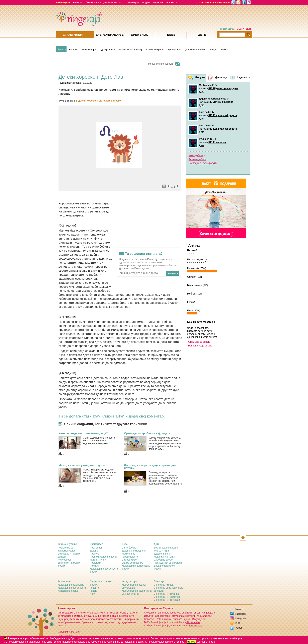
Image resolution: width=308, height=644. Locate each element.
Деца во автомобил (195, 50)
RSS (238, 623)
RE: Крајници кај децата (223, 115)
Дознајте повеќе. (207, 642)
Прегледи (95, 554)
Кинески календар (68, 591)
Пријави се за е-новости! (160, 64)
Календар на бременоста (104, 569)
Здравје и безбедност (134, 551)
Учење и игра (89, 50)
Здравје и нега (107, 50)
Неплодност (64, 560)
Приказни (95, 566)
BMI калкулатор (131, 594)
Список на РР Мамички (167, 597)
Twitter (239, 628)
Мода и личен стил (164, 557)
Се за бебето (129, 548)
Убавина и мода (92, 2)
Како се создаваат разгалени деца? (83, 433)
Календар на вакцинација (136, 566)
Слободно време (155, 50)
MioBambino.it (205, 616)
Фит (121, 2)
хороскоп (117, 101)
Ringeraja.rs (195, 626)
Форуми (146, 2)
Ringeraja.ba (193, 622)
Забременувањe (110, 35)
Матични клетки (99, 560)
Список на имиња (164, 585)
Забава (225, 50)
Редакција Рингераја (70, 83)
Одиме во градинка (133, 563)
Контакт (239, 609)
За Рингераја (133, 2)
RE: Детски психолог (221, 102)
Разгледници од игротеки (168, 563)
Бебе (171, 35)
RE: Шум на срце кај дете (223, 88)
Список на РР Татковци (167, 600)
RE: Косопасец (217, 142)
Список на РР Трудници (167, 594)
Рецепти (77, 2)
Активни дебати (197, 159)
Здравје (94, 551)
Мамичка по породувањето (130, 555)
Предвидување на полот (103, 557)
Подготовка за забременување (67, 549)
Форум (213, 50)
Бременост (140, 35)
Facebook (240, 614)
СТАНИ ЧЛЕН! (244, 29)
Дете (60, 49)
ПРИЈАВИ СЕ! (228, 29)
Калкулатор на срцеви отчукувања (134, 586)
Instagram (240, 619)
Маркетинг (158, 2)
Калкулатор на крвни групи (137, 591)
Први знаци (96, 548)
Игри (92, 594)
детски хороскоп (88, 101)
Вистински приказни (69, 563)
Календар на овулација (71, 585)
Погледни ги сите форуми (203, 163)
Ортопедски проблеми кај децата (147, 433)
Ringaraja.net (209, 613)
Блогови (73, 50)
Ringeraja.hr (198, 619)
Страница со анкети (199, 342)
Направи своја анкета (200, 346)
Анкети (94, 591)
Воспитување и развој (130, 50)
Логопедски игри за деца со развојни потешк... (150, 467)
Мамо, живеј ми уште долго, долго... (83, 465)
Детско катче (110, 2)
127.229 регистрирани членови (213, 3)
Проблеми (95, 563)
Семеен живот (130, 560)
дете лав (105, 101)
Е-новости (172, 2)
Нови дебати (196, 155)
